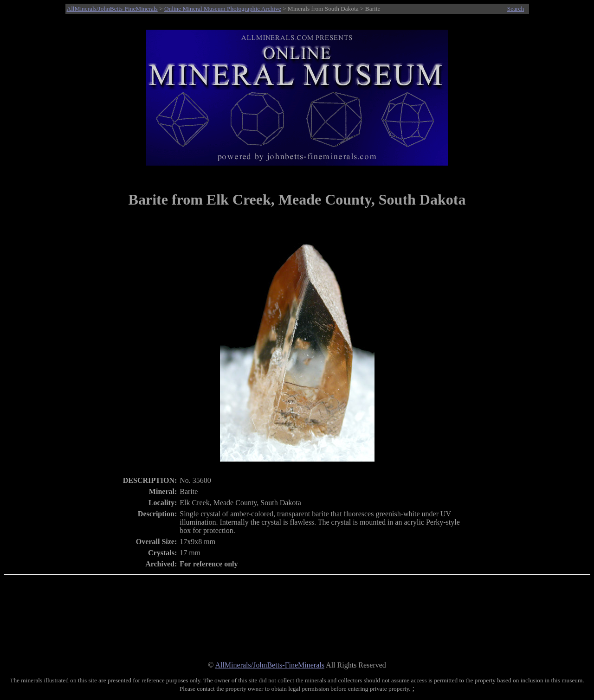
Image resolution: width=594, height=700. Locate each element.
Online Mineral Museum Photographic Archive (223, 9)
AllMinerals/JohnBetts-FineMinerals (112, 9)
